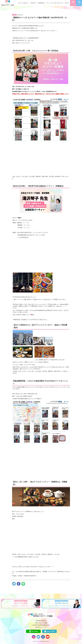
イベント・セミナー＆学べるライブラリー (55, 3)
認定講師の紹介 (41, 3)
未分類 (14, 15)
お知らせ (67, 3)
